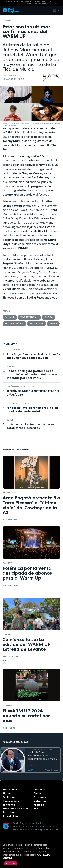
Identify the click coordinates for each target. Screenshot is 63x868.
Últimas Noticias (37, 3)
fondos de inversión (18, 403)
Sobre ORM (10, 790)
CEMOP (10, 420)
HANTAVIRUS (18, 2)
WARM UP (7, 20)
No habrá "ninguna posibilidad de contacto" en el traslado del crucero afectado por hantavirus (32, 374)
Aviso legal (9, 812)
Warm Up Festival (29, 317)
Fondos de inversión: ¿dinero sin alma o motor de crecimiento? (33, 410)
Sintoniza (8, 793)
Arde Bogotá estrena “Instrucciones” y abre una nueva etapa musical (33, 356)
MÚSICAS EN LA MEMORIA (40, 750)
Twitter (38, 793)
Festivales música (14, 323)
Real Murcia (45, 3)
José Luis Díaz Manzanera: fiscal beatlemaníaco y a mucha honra (43, 756)
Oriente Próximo (28, 3)
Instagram (40, 801)
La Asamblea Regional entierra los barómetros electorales (30, 426)
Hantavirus (12, 366)
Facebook (40, 797)
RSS (36, 809)
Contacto (39, 790)
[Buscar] (58, 10)
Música (53, 323)
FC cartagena (54, 3)
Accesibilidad (11, 816)
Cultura (48, 317)
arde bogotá (36, 323)
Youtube (39, 805)
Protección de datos (15, 809)
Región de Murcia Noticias (20, 387)
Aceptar (11, 863)
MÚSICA (32, 766)
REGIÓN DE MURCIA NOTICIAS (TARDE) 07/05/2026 (33, 393)
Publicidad (9, 797)
